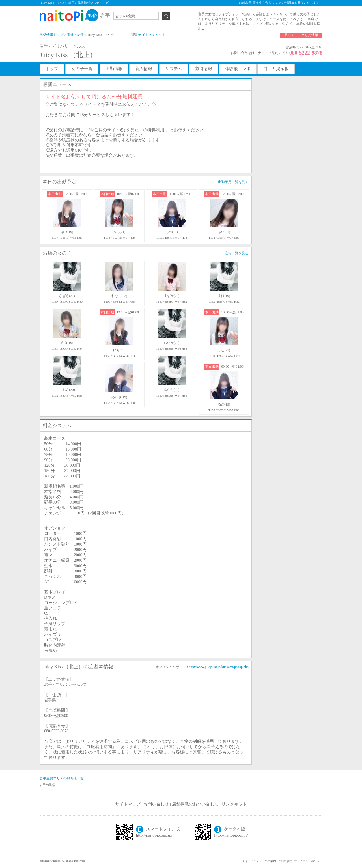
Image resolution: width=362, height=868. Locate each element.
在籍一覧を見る (237, 253)
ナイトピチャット (152, 35)
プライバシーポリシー (308, 861)
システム (174, 69)
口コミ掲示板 (276, 69)
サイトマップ (128, 804)
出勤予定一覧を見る (233, 182)
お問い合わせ (156, 804)
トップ (52, 69)
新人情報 (144, 69)
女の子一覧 (82, 69)
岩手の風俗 (47, 785)
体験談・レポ (238, 69)
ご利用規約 (285, 861)
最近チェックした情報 (301, 35)
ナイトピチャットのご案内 (259, 861)
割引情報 (204, 69)
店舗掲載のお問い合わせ (195, 804)
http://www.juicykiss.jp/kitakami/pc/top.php (219, 667)
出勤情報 (114, 69)
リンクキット (234, 804)
